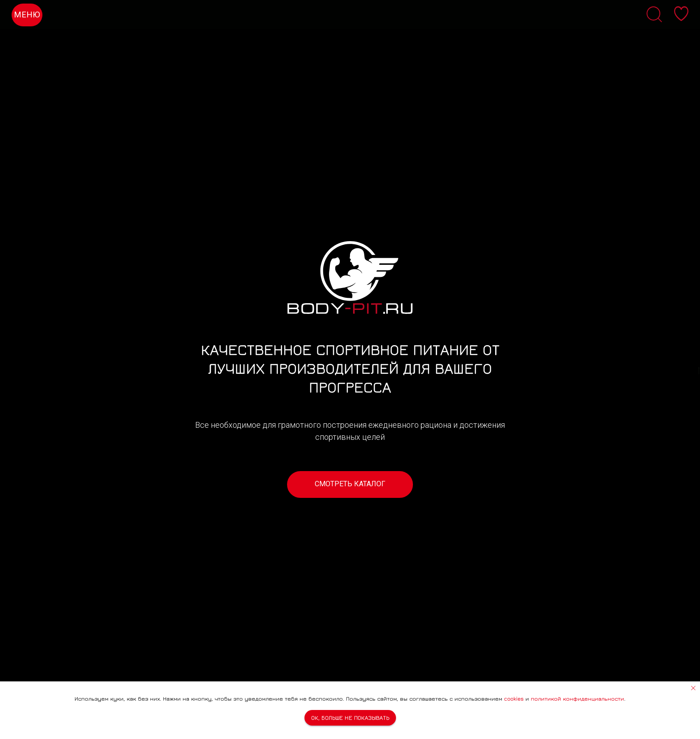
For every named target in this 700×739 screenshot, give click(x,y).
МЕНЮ (27, 15)
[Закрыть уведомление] (693, 688)
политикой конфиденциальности (577, 699)
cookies (514, 699)
